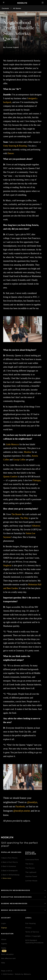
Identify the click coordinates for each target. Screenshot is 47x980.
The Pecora (30, 868)
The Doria (29, 864)
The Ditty (24, 518)
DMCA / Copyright (33, 936)
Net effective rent (8, 958)
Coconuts (5, 8)
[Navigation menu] (4, 3)
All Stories (17, 8)
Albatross (36, 526)
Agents (4, 944)
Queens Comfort (10, 477)
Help (3, 963)
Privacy (28, 928)
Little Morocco (12, 444)
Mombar (27, 452)
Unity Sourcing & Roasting (15, 146)
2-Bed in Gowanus (9, 866)
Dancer (11, 153)
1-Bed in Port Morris (9, 858)
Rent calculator (7, 954)
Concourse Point (32, 860)
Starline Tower (31, 876)
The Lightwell (31, 872)
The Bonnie (16, 514)
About (4, 939)
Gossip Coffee (19, 460)
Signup (4, 928)
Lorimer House (31, 881)
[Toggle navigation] (43, 3)
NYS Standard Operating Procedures (34, 941)
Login (3, 923)
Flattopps (37, 480)
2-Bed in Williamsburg (10, 875)
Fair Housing (30, 923)
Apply (4, 948)
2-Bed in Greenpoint (9, 871)
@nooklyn (32, 802)
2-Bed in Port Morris (9, 862)
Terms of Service (32, 932)
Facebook (20, 806)
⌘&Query (27, 974)
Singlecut (7, 565)
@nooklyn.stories (22, 811)
